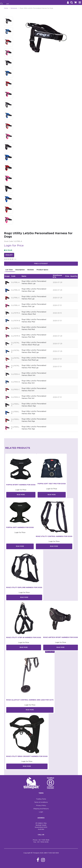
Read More (21, 495)
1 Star (5, 259)
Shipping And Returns (41, 809)
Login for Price (14, 246)
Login (41, 812)
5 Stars (13, 259)
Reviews (31, 270)
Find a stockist (41, 264)
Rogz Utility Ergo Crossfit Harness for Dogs (27, 756)
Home (6, 8)
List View (9, 270)
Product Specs (42, 270)
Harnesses (14, 8)
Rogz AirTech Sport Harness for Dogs (61, 637)
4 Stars (11, 259)
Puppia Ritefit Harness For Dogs (21, 485)
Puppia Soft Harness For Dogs (20, 528)
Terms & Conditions (41, 802)
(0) (15, 259)
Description (20, 270)
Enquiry (9, 255)
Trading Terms (41, 799)
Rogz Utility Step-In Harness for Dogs (24, 638)
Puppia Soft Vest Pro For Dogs (52, 484)
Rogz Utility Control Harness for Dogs (54, 536)
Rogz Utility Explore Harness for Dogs (24, 588)
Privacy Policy (41, 806)
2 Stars (7, 259)
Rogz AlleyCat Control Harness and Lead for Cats (30, 700)
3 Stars (9, 259)
